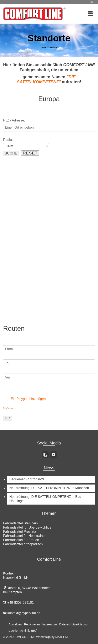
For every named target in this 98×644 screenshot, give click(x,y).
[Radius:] (26, 146)
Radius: (9, 140)
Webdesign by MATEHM (52, 637)
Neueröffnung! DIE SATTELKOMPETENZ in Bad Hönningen (45, 499)
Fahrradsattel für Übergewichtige (27, 527)
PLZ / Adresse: (14, 120)
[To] (49, 363)
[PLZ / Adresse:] (49, 128)
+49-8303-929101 (18, 603)
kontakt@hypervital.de (22, 613)
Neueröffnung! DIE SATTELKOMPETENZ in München (49, 488)
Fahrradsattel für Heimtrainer (24, 536)
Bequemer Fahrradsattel (27, 479)
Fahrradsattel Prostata (20, 532)
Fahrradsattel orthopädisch (23, 544)
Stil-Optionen (9, 408)
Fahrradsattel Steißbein (20, 523)
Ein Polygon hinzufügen (25, 399)
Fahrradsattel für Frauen (21, 540)
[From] (49, 349)
